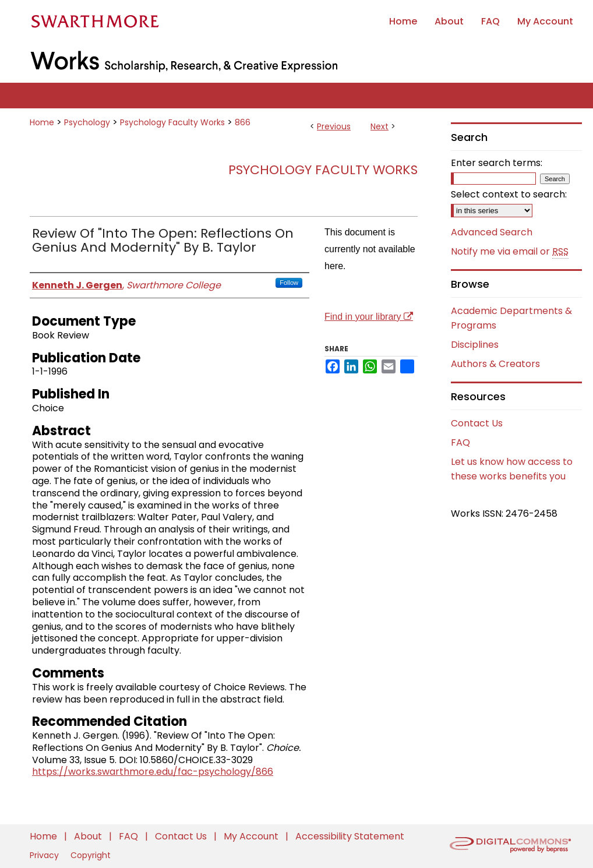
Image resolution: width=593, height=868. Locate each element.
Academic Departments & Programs (511, 318)
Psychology (87, 122)
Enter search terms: (497, 163)
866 (243, 122)
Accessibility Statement (350, 836)
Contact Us (477, 423)
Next (380, 126)
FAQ (460, 442)
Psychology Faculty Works (172, 122)
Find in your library (369, 317)
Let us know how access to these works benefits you (512, 469)
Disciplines (475, 345)
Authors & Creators (495, 364)
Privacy (45, 855)
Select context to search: (509, 194)
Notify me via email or (510, 252)
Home (42, 122)
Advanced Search (492, 232)
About (89, 836)
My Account (252, 836)
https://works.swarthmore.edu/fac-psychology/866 (153, 772)
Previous (334, 126)
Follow (289, 283)
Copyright (91, 855)
